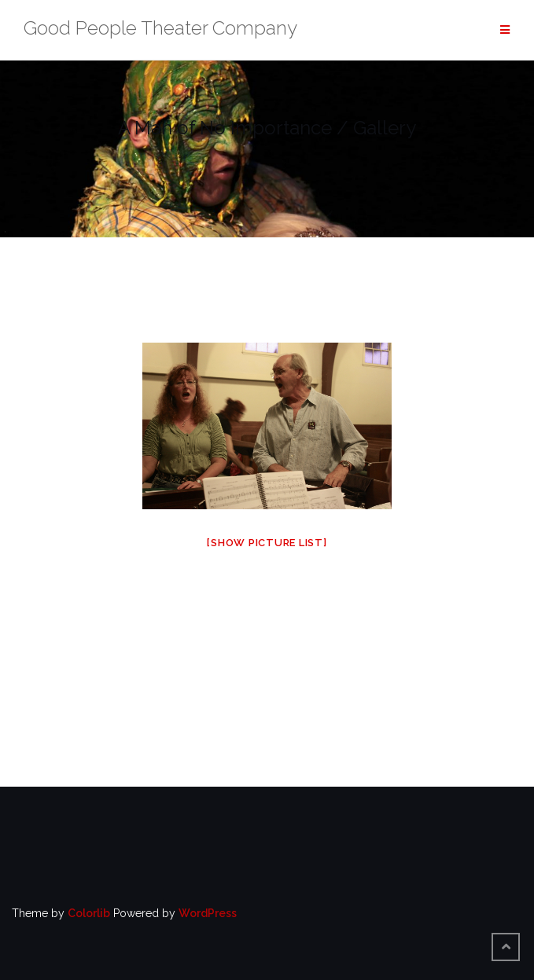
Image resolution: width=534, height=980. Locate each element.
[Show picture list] (267, 543)
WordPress (208, 913)
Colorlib (89, 913)
